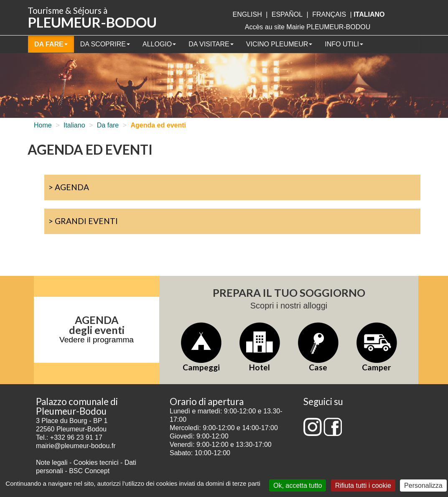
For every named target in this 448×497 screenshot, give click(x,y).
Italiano (74, 125)
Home (43, 125)
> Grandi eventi (83, 221)
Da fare (51, 44)
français (329, 14)
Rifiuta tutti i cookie (363, 486)
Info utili (344, 44)
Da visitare (211, 44)
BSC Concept (89, 471)
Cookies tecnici (97, 463)
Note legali (53, 463)
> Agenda (69, 187)
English (247, 14)
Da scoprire (105, 44)
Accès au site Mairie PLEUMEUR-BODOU (308, 27)
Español (287, 14)
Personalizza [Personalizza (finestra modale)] (423, 486)
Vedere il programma (97, 340)
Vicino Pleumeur (279, 44)
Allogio (159, 44)
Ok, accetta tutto (298, 486)
